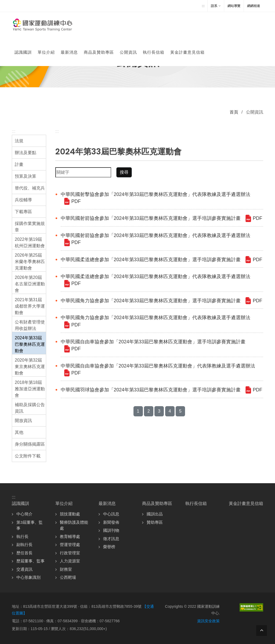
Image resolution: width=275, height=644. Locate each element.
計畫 (19, 164)
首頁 (234, 112)
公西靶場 (68, 577)
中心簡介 (24, 514)
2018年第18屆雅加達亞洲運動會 (30, 389)
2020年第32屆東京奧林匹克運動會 (30, 367)
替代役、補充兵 (30, 188)
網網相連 (254, 6)
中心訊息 (111, 514)
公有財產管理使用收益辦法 (30, 325)
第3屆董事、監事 (30, 525)
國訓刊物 (111, 530)
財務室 (66, 569)
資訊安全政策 (208, 621)
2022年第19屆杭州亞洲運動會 (30, 243)
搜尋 (124, 172)
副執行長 (24, 545)
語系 (216, 6)
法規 (19, 141)
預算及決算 (26, 176)
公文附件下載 (28, 456)
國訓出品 (155, 514)
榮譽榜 (109, 547)
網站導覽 (234, 6)
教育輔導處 (70, 536)
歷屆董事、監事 (30, 561)
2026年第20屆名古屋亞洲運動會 (30, 284)
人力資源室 (70, 561)
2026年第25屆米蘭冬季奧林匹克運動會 (30, 262)
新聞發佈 (111, 522)
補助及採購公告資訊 (30, 408)
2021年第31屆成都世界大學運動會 (30, 306)
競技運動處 (70, 514)
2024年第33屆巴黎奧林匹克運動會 (30, 344)
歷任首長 (24, 553)
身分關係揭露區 (30, 444)
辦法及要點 (26, 153)
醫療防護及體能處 (74, 525)
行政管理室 (70, 553)
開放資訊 (23, 421)
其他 (19, 432)
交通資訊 (24, 569)
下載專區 (23, 212)
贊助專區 (155, 522)
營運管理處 (70, 545)
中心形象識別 (28, 577)
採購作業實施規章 (30, 227)
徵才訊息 (111, 539)
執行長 (22, 536)
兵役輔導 (23, 200)
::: (203, 6)
